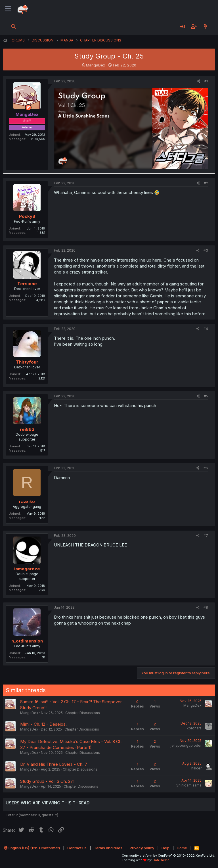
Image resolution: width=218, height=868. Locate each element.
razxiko (27, 501)
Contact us (77, 848)
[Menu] (8, 9)
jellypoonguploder (186, 745)
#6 (206, 468)
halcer (196, 768)
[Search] (14, 26)
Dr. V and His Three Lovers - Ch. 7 (54, 764)
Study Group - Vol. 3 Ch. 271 (47, 781)
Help (165, 848)
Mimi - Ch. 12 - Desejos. (43, 724)
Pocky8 (27, 216)
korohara (194, 728)
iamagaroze (27, 569)
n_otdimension (27, 641)
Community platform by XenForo (168, 856)
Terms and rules (108, 848)
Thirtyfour (27, 362)
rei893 (27, 429)
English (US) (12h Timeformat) (32, 848)
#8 (206, 607)
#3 (206, 250)
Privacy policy (142, 848)
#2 (206, 183)
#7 (206, 536)
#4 (206, 329)
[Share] (199, 81)
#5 (206, 396)
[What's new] (205, 26)
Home (182, 848)
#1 (206, 81)
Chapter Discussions (83, 713)
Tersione (27, 284)
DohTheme (161, 860)
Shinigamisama (189, 785)
